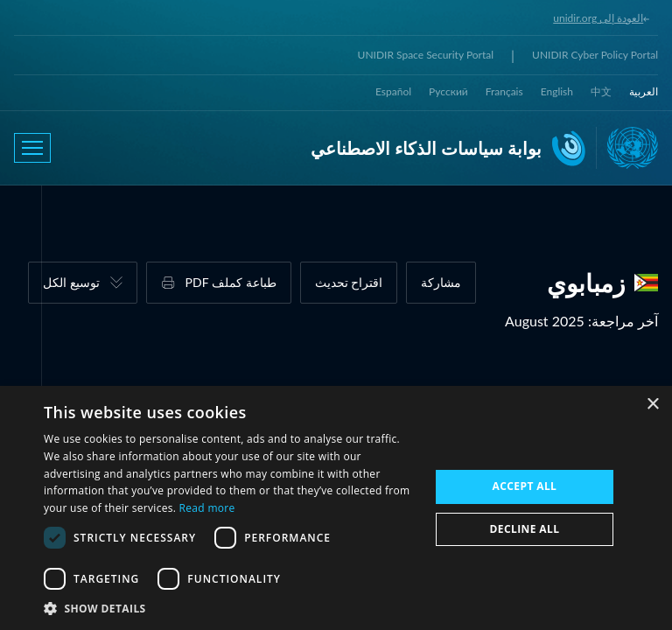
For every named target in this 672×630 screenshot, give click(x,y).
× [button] (652, 405)
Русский (448, 91)
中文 (601, 91)
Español (393, 91)
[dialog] (336, 508)
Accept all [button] (525, 486)
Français (504, 91)
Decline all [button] (525, 529)
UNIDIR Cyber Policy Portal (595, 55)
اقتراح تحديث (349, 282)
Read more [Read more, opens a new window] (207, 508)
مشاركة (441, 282)
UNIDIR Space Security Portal (426, 55)
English (557, 91)
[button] (231, 608)
